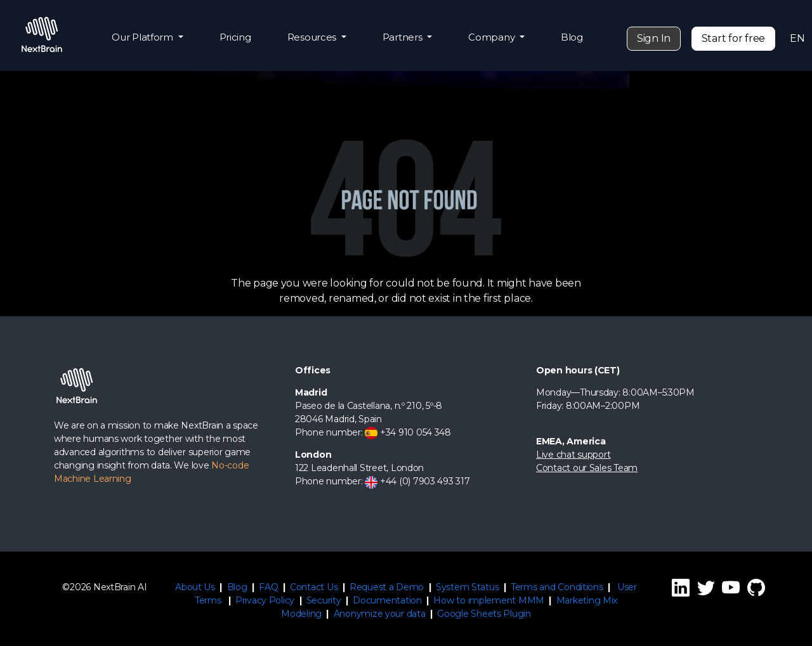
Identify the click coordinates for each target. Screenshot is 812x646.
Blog (572, 37)
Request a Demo (387, 587)
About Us (195, 587)
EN (794, 38)
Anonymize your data (380, 614)
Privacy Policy (265, 600)
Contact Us (314, 587)
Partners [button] (404, 37)
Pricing (235, 37)
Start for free (733, 38)
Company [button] (493, 37)
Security (324, 600)
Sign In (654, 38)
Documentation (387, 600)
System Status (468, 587)
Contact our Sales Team (587, 468)
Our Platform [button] (144, 37)
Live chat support (573, 455)
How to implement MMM (489, 600)
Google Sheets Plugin (484, 614)
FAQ (268, 587)
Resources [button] (313, 37)
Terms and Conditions (557, 587)
